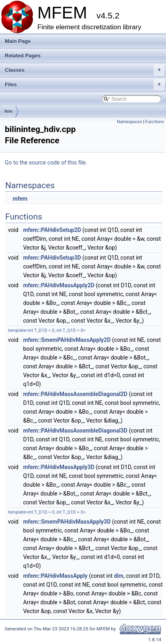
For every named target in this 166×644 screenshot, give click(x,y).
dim (119, 576)
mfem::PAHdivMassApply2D (58, 285)
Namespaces (129, 122)
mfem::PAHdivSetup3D (52, 258)
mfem (20, 199)
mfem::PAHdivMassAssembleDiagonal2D (75, 394)
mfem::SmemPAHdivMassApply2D (67, 340)
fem (8, 111)
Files (85, 85)
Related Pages (23, 56)
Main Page (18, 41)
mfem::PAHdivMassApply (55, 576)
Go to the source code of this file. (46, 163)
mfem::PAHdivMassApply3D (58, 467)
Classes (85, 70)
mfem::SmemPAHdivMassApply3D (67, 522)
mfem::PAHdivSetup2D (52, 230)
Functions (155, 122)
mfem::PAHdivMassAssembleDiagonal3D (75, 431)
